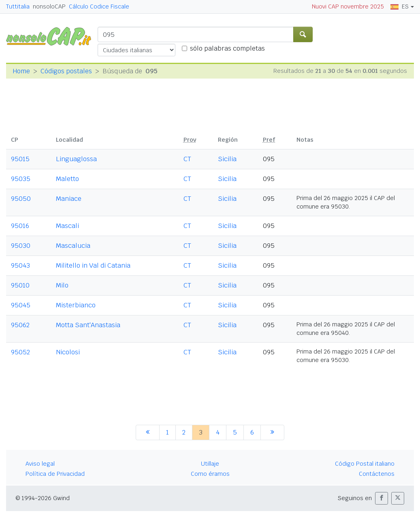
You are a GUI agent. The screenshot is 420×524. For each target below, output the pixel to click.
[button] (382, 498)
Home (21, 71)
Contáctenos (377, 474)
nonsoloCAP (49, 6)
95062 (20, 325)
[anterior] (148, 432)
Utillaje (210, 464)
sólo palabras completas (227, 48)
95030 (21, 246)
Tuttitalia (18, 6)
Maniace (69, 199)
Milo (62, 285)
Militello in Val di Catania (93, 265)
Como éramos (210, 474)
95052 (20, 352)
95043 (20, 265)
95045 (21, 305)
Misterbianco (76, 305)
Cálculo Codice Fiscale (99, 6)
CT (187, 159)
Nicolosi (68, 352)
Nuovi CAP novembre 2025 (348, 6)
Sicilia (227, 159)
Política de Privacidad (55, 474)
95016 (20, 226)
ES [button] (400, 6)
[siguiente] (272, 432)
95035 (21, 179)
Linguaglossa (76, 159)
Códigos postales (66, 71)
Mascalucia (73, 246)
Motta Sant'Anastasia (88, 325)
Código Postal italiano (365, 464)
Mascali (67, 226)
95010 (20, 285)
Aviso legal (40, 464)
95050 (21, 199)
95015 (20, 159)
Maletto (67, 179)
